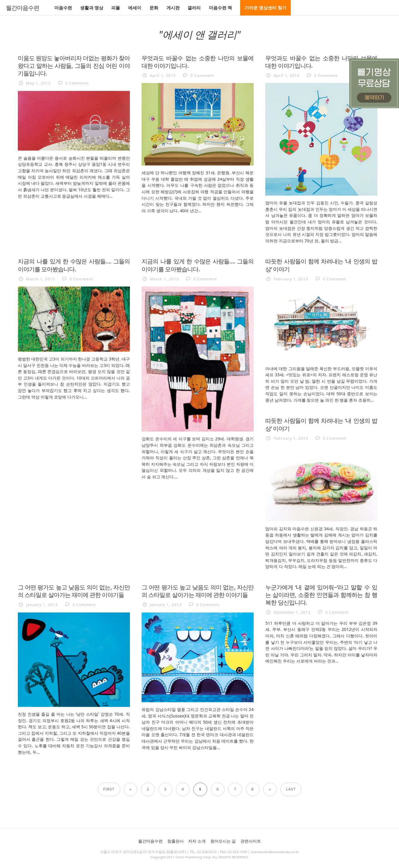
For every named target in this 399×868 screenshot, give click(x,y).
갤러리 (194, 8)
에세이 (135, 8)
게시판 (173, 8)
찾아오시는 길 (223, 841)
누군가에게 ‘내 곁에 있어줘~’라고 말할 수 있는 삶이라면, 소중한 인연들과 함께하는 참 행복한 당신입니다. (321, 595)
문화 (154, 8)
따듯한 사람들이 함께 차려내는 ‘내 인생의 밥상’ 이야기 (321, 265)
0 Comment (77, 83)
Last (291, 789)
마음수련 (63, 8)
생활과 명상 (92, 8)
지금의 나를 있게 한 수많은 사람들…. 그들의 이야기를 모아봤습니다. (74, 265)
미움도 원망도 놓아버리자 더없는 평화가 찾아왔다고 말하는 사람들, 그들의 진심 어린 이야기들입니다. (74, 65)
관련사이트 (251, 841)
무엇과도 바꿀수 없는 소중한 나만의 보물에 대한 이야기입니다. (198, 62)
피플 (116, 8)
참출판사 (176, 841)
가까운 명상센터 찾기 (265, 8)
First (109, 789)
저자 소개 (197, 841)
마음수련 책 (220, 8)
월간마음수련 (23, 8)
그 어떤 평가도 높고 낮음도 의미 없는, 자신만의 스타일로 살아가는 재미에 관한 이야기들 (74, 591)
